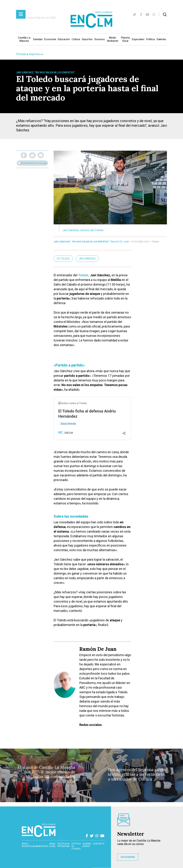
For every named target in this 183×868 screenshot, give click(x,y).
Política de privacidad (64, 845)
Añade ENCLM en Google (32, 163)
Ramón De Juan (120, 241)
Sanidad (38, 39)
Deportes (87, 39)
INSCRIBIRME (128, 857)
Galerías (161, 39)
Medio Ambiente (113, 39)
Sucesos (100, 39)
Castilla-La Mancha (24, 39)
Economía (50, 39)
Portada (21, 54)
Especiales (138, 39)
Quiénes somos (87, 845)
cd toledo (63, 259)
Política (150, 39)
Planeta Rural (125, 39)
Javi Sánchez (87, 259)
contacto (99, 844)
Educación (64, 39)
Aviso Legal (52, 845)
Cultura (76, 39)
